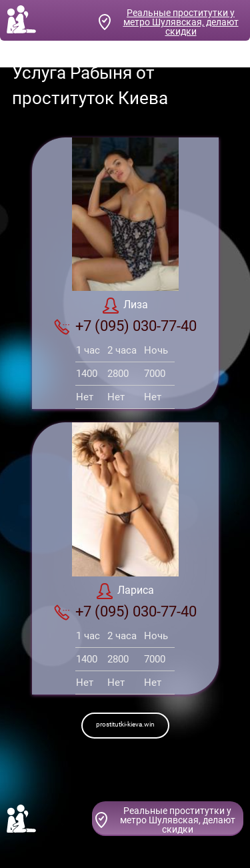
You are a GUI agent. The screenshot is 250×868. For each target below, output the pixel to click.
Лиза (125, 306)
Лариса (125, 591)
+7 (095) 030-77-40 (125, 326)
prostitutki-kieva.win (125, 724)
